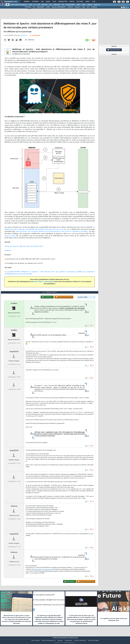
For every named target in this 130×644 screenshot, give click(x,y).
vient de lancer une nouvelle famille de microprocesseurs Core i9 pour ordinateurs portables (52, 233)
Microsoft (45, 5)
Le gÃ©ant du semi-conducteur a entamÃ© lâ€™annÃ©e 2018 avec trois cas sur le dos (50, 230)
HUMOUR (94, 7)
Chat (54, 2)
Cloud (30, 5)
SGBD (78, 5)
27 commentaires (35, 37)
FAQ (42, 2)
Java (50, 5)
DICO (88, 7)
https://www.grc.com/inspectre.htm (43, 573)
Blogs (48, 2)
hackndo (8, 252)
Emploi (72, 2)
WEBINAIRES (40, 7)
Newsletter (63, 2)
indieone (14, 510)
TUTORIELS (28, 7)
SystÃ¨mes (97, 5)
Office (84, 5)
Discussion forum (114, 50)
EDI (63, 5)
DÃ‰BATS (78, 7)
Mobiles (90, 5)
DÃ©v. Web (57, 5)
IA (35, 5)
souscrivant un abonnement (44, 283)
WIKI (84, 7)
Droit (87, 2)
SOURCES (70, 7)
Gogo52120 (14, 355)
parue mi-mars (10, 237)
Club (93, 2)
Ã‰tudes (80, 2)
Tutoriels (35, 2)
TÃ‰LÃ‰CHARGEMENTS (59, 7)
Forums (27, 2)
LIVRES (48, 7)
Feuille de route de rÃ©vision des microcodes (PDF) (24, 248)
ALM (39, 5)
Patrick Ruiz (23, 37)
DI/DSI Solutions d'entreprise (19, 5)
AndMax (14, 307)
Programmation (70, 5)
